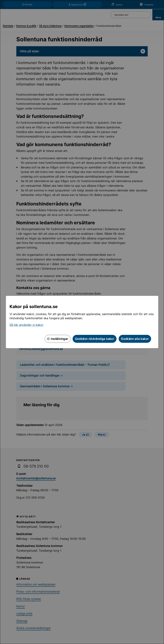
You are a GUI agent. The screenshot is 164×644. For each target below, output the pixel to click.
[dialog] (82, 322)
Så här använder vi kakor (26, 325)
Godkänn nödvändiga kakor (95, 339)
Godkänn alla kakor (135, 339)
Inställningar (58, 339)
